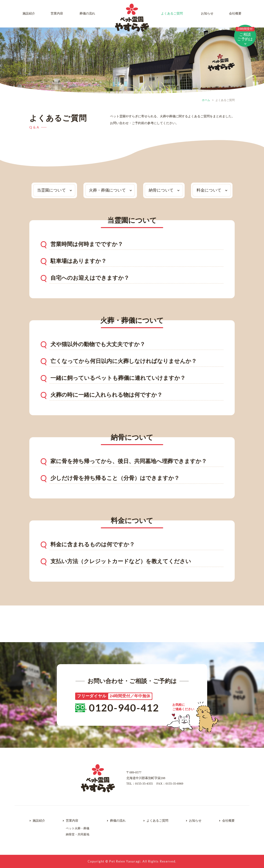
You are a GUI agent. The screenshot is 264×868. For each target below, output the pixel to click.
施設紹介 (29, 13)
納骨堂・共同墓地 (78, 834)
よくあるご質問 (172, 13)
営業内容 (57, 13)
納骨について (161, 190)
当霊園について (52, 190)
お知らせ (207, 13)
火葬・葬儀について (107, 190)
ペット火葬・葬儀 (78, 828)
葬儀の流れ (87, 13)
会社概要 (235, 13)
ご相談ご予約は (245, 34)
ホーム (206, 100)
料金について (209, 190)
